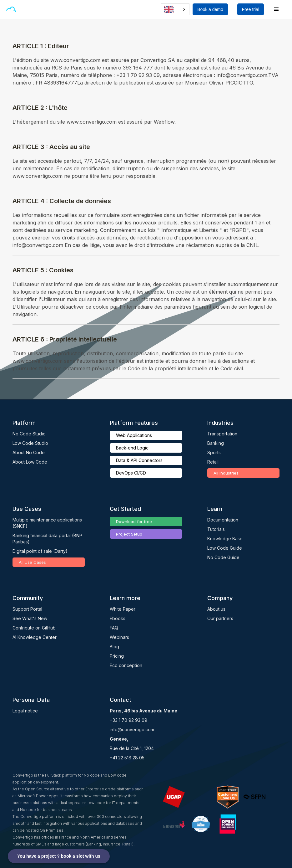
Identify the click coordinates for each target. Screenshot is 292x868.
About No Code (29, 452)
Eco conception (126, 665)
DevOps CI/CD (131, 473)
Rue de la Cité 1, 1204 (132, 748)
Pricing (117, 656)
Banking (216, 443)
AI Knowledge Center (35, 637)
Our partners (220, 618)
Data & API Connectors (139, 460)
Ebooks (118, 618)
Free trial (251, 9)
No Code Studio (29, 434)
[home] (11, 9)
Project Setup (129, 534)
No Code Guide (223, 557)
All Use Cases (32, 562)
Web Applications (134, 435)
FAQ (114, 628)
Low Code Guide (225, 548)
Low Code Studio (30, 443)
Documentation (223, 520)
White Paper (123, 609)
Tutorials (216, 529)
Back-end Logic (132, 448)
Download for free (134, 521)
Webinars (119, 637)
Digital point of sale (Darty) (40, 551)
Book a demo (210, 9)
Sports (214, 452)
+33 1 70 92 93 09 (128, 720)
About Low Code (30, 462)
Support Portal (27, 609)
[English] (175, 9)
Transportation (222, 434)
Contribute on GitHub (34, 628)
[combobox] (175, 9)
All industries (226, 473)
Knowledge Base (225, 539)
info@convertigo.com (132, 729)
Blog (114, 647)
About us (216, 609)
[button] (26, 9)
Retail (213, 462)
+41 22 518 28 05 (127, 758)
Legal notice (25, 711)
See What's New (30, 618)
